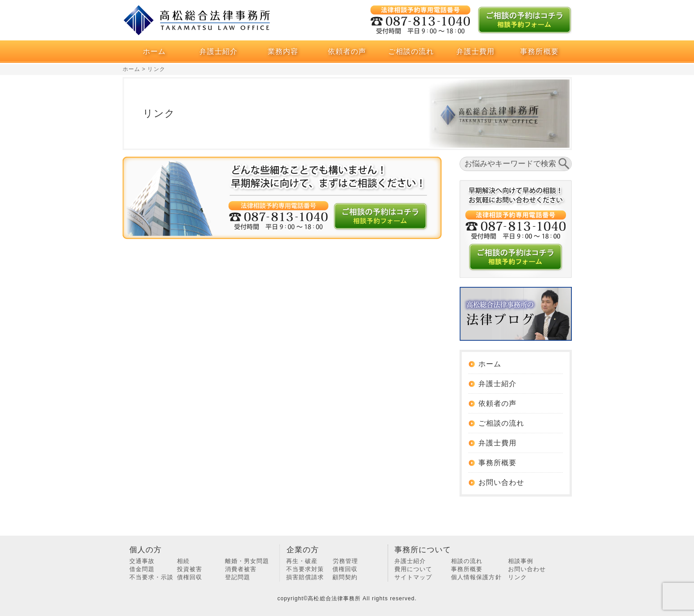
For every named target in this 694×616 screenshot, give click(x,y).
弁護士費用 (475, 51)
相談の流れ (467, 561)
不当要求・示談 (151, 577)
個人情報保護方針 (476, 577)
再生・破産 (302, 561)
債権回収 (190, 577)
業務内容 (283, 51)
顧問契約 (345, 577)
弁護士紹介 (219, 51)
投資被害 (190, 569)
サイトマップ (413, 577)
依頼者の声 (347, 51)
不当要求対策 (305, 569)
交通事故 (142, 561)
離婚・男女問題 (247, 561)
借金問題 (142, 569)
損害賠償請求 (305, 577)
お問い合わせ (501, 482)
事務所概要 (539, 51)
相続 (183, 561)
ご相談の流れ (411, 51)
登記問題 (238, 577)
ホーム (154, 51)
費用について (413, 569)
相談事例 (521, 561)
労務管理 (345, 561)
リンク (517, 577)
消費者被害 (241, 569)
